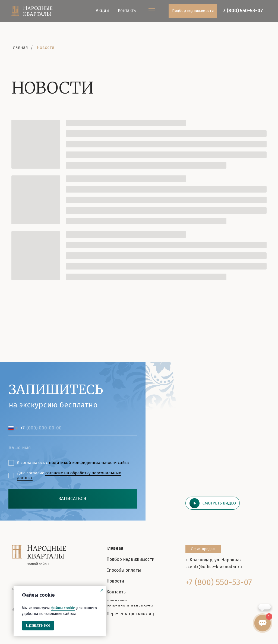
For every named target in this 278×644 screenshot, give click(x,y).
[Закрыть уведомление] (102, 590)
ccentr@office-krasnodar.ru (214, 567)
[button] (213, 503)
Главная (20, 47)
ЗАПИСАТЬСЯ (72, 499)
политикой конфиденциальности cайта (89, 463)
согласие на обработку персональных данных (69, 475)
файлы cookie (63, 608)
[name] (73, 448)
